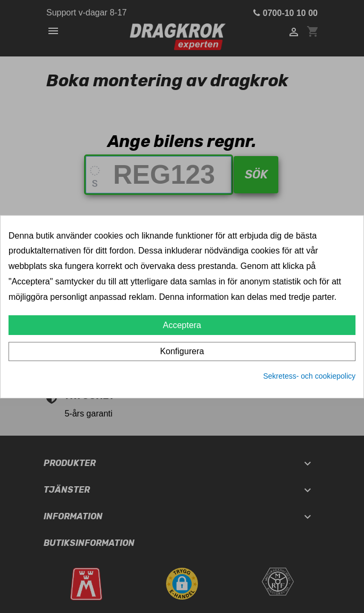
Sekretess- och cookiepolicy (309, 376)
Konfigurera (182, 351)
